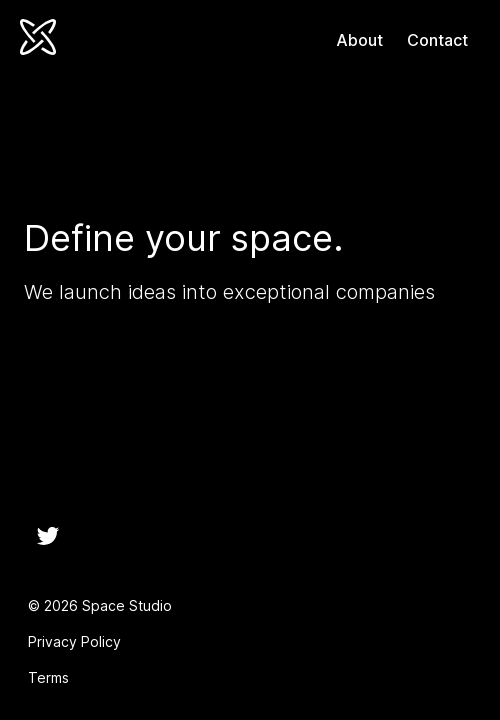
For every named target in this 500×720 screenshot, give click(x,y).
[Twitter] (48, 536)
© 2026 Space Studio (100, 605)
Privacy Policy (74, 641)
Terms (48, 677)
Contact (437, 40)
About (359, 40)
